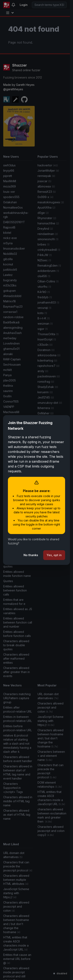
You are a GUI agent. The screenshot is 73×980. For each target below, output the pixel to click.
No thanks (31, 555)
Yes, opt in (54, 555)
